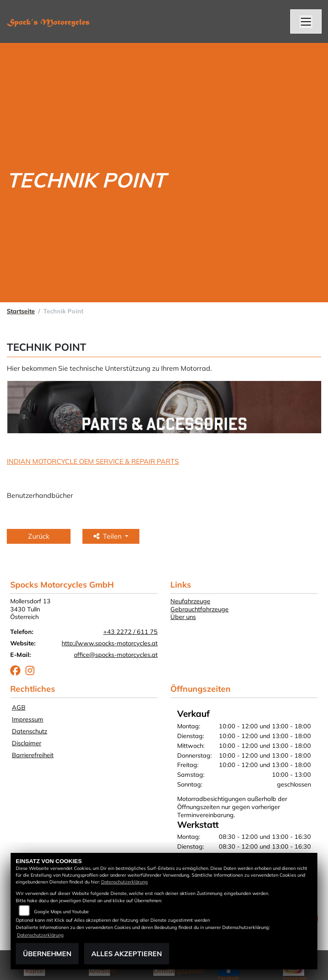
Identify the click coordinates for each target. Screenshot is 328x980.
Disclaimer (27, 743)
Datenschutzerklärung (124, 882)
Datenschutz (30, 731)
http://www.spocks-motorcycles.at (110, 643)
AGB (19, 707)
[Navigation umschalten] (306, 22)
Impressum (28, 719)
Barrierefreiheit (33, 755)
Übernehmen (47, 954)
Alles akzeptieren (127, 954)
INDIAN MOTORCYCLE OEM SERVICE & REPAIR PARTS (93, 461)
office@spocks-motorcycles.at (116, 655)
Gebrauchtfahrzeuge (199, 609)
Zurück (39, 536)
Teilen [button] (108, 536)
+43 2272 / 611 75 (130, 632)
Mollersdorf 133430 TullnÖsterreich (30, 609)
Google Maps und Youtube (61, 912)
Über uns (183, 617)
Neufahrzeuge (190, 601)
